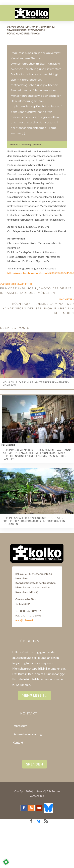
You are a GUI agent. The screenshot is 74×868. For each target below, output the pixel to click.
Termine (36, 144)
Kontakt (18, 742)
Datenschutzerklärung (27, 734)
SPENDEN (34, 764)
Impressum (20, 726)
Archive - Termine (20, 144)
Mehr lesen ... (35, 695)
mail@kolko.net (24, 620)
